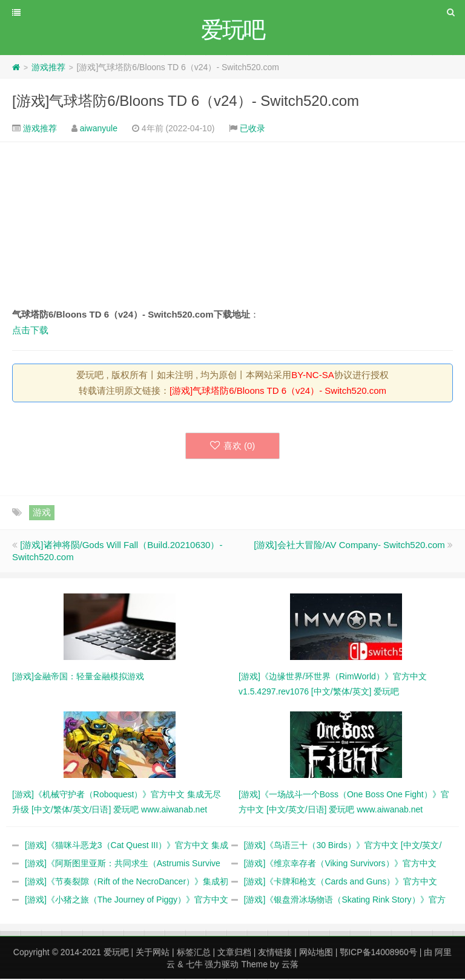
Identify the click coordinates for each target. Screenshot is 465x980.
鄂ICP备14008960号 (378, 953)
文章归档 (234, 953)
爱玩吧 (116, 953)
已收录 (252, 129)
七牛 (194, 965)
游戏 (42, 513)
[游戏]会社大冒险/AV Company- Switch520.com (349, 546)
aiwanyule (99, 129)
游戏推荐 (48, 68)
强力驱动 (222, 965)
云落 (290, 965)
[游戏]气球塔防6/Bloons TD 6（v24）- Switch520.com (186, 102)
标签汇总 (194, 953)
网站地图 (316, 953)
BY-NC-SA (312, 376)
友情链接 (275, 953)
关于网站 (153, 953)
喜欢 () (233, 447)
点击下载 (30, 331)
